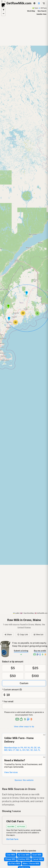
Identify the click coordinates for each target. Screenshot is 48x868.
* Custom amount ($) (12, 690)
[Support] (39, 3)
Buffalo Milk (14, 864)
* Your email (8, 702)
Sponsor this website (24, 780)
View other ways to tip (24, 726)
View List (39, 635)
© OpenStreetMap (27, 613)
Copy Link (23, 635)
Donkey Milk (24, 859)
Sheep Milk (10, 859)
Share (8, 635)
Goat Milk (37, 855)
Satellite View (41, 14)
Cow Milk (11, 855)
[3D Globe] (34, 3)
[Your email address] (24, 706)
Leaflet (16, 613)
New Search (42, 11)
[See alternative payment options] (28, 719)
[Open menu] (44, 3)
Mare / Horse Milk (31, 864)
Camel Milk (38, 859)
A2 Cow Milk (24, 855)
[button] (9, 319)
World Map (31, 11)
